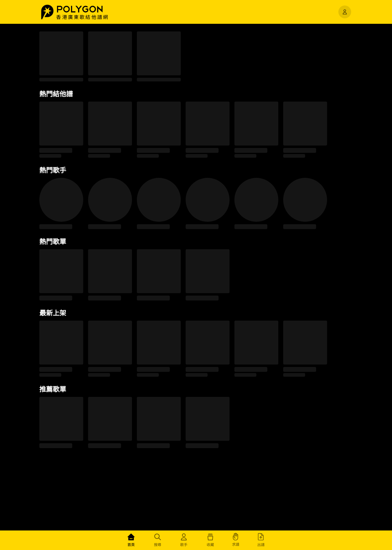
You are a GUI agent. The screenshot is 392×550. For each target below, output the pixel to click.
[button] (86, 9)
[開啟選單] (345, 12)
